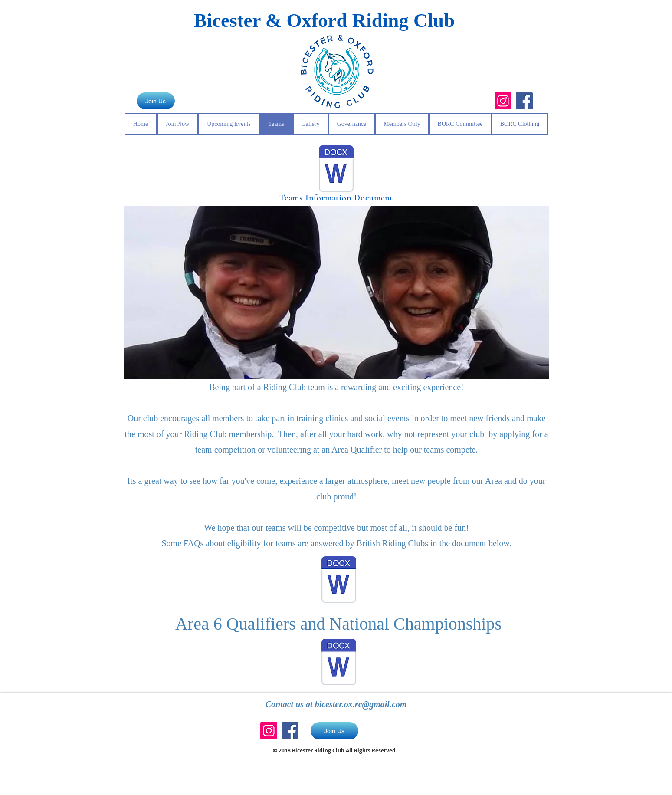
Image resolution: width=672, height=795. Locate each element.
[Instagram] (503, 101)
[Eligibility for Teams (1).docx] (339, 581)
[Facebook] (524, 101)
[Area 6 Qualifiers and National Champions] (339, 663)
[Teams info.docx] (336, 170)
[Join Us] (156, 101)
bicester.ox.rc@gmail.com (361, 704)
